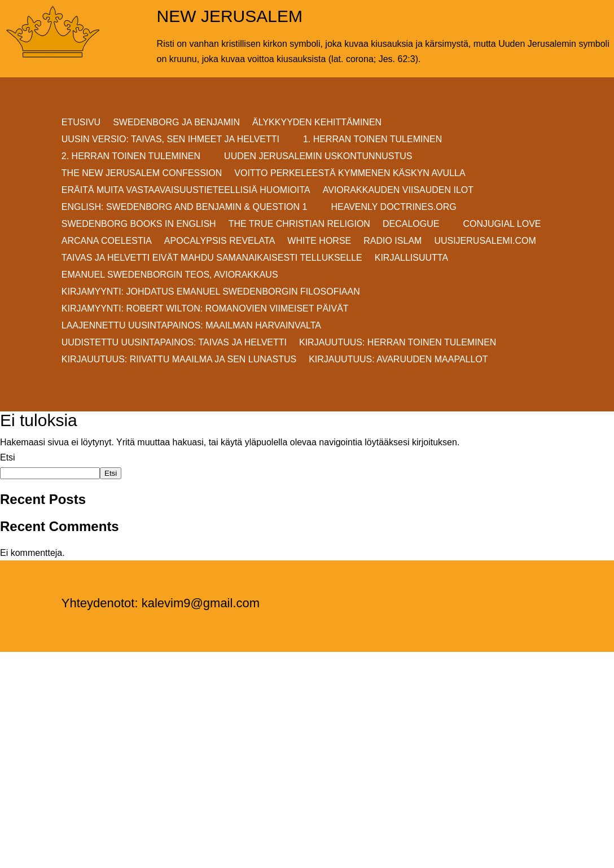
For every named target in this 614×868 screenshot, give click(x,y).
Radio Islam (392, 241)
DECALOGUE (411, 224)
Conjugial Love (502, 224)
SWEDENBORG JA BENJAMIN (176, 123)
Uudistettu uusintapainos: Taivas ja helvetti (174, 343)
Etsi (8, 457)
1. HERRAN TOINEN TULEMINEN (372, 140)
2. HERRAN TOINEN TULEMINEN (131, 157)
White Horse (319, 241)
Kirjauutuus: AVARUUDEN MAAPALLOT (398, 360)
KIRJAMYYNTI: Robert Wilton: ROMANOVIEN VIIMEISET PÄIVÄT (205, 309)
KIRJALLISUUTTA (411, 258)
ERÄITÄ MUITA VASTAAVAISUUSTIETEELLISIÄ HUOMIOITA (186, 190)
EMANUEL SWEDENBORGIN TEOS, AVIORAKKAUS (170, 275)
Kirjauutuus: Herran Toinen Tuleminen (398, 343)
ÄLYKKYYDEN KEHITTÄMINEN (317, 123)
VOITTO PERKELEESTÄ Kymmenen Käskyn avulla (350, 174)
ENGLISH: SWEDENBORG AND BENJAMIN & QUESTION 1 (185, 207)
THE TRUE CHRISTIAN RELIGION (299, 224)
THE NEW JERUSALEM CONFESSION (142, 174)
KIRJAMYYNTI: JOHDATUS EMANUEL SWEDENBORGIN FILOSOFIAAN (211, 292)
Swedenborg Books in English (139, 224)
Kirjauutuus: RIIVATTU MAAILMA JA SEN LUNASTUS (179, 360)
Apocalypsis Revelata (220, 241)
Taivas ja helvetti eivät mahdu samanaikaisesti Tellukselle (212, 258)
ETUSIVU (81, 123)
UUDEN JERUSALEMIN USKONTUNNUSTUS (318, 157)
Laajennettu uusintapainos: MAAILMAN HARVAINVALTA (191, 326)
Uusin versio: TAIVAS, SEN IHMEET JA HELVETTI (170, 140)
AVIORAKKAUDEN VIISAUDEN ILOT (398, 190)
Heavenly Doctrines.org (393, 207)
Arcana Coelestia (107, 241)
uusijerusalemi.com (485, 241)
